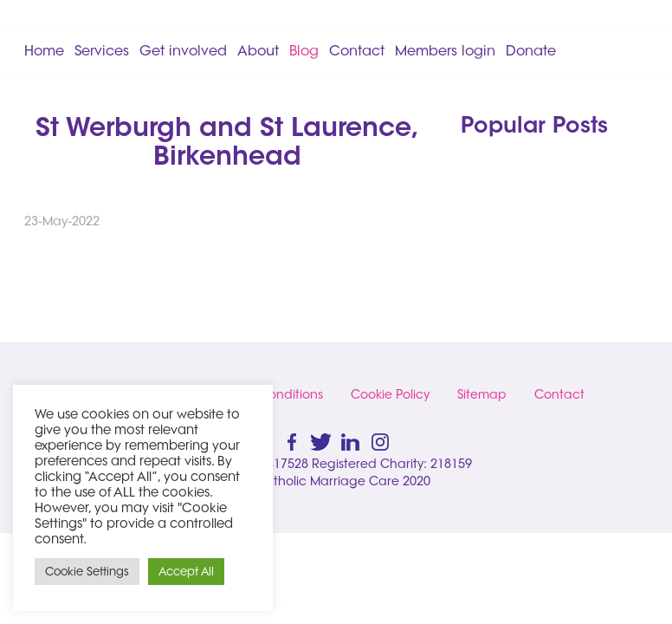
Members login (445, 50)
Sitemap (482, 394)
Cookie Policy (390, 394)
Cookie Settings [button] (87, 571)
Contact (357, 50)
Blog (304, 50)
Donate (531, 50)
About (258, 50)
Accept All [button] (186, 571)
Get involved (183, 50)
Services (102, 50)
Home (44, 50)
